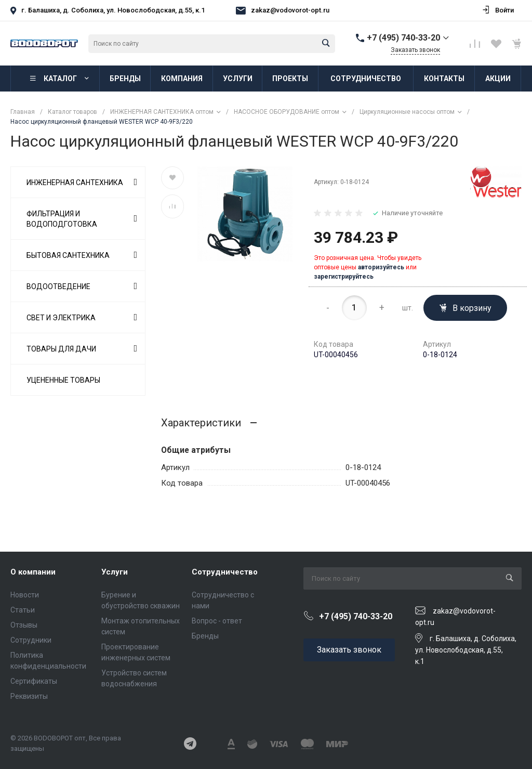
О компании (33, 572)
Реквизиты (29, 696)
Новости (25, 595)
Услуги (115, 572)
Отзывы (24, 625)
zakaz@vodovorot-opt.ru (290, 10)
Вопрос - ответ (217, 621)
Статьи (23, 610)
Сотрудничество (225, 572)
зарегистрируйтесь (344, 277)
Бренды (205, 636)
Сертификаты (34, 681)
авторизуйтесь (381, 267)
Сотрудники (31, 640)
